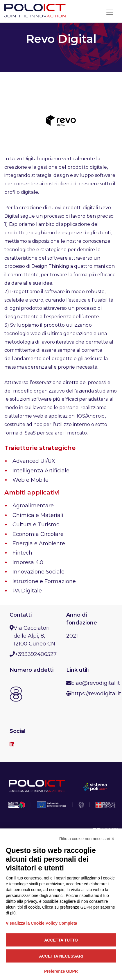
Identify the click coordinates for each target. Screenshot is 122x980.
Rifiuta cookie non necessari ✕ (87, 839)
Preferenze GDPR (61, 971)
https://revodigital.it (96, 694)
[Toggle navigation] (110, 12)
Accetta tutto (61, 940)
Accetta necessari (61, 956)
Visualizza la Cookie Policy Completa (42, 923)
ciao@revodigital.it (96, 683)
